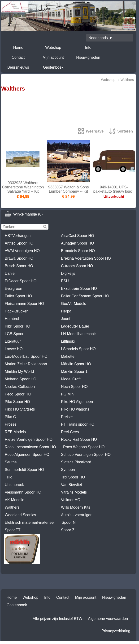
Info (88, 48)
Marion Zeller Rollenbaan (26, 364)
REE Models (15, 432)
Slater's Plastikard (76, 462)
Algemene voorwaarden (108, 619)
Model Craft (71, 379)
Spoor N (69, 522)
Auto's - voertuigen (77, 515)
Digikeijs (68, 273)
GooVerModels (74, 304)
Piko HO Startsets (20, 409)
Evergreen (13, 289)
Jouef (66, 319)
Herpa (66, 311)
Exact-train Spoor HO (79, 289)
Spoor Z (68, 530)
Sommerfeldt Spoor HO (24, 470)
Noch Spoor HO (74, 387)
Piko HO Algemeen (77, 402)
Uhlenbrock (14, 485)
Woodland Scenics (20, 515)
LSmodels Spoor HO (78, 349)
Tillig (9, 477)
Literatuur (13, 341)
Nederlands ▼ (100, 38)
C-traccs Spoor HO (77, 266)
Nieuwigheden (88, 57)
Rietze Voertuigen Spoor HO (29, 439)
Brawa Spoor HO (19, 258)
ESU (65, 281)
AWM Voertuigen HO (22, 251)
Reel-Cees (70, 432)
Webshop (53, 48)
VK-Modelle (15, 500)
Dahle (10, 273)
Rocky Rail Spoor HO (79, 439)
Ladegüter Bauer (75, 326)
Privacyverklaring (116, 631)
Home (18, 48)
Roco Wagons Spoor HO (84, 447)
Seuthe (11, 462)
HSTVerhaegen (18, 236)
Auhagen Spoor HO (78, 243)
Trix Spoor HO (73, 477)
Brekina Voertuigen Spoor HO (86, 258)
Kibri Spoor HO (17, 326)
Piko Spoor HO (17, 402)
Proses (11, 424)
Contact (18, 57)
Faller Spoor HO (18, 296)
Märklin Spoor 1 (74, 372)
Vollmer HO (71, 500)
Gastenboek (53, 67)
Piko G (10, 417)
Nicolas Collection (20, 387)
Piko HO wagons (75, 409)
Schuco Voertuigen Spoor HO (86, 455)
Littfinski (68, 341)
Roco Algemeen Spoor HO (27, 455)
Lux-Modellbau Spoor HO (26, 356)
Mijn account (53, 57)
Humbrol (12, 319)
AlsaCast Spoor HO (78, 236)
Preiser (67, 417)
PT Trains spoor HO (78, 424)
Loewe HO (14, 349)
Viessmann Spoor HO (23, 492)
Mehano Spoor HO (20, 379)
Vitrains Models (74, 492)
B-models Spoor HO (78, 251)
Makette (68, 356)
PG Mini (68, 394)
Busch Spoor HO (19, 266)
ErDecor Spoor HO (21, 281)
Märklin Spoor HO (76, 364)
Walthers (12, 507)
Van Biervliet (72, 485)
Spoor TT (13, 530)
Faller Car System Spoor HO (85, 296)
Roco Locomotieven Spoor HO (30, 447)
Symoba (68, 470)
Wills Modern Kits (76, 507)
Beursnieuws (18, 67)
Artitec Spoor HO (19, 243)
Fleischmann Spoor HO (24, 304)
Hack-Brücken (17, 311)
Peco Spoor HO (18, 394)
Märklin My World (19, 372)
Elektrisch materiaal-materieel (30, 522)
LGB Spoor (14, 334)
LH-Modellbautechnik (79, 334)
